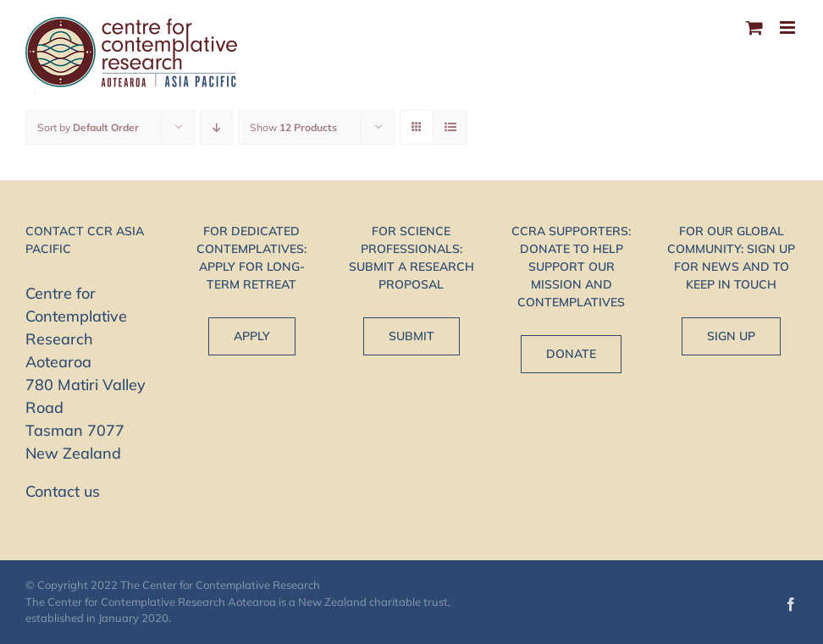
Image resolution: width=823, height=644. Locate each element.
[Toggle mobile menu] (789, 28)
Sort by (88, 127)
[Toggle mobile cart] (754, 28)
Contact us (63, 491)
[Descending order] (216, 127)
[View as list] (450, 127)
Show (293, 127)
